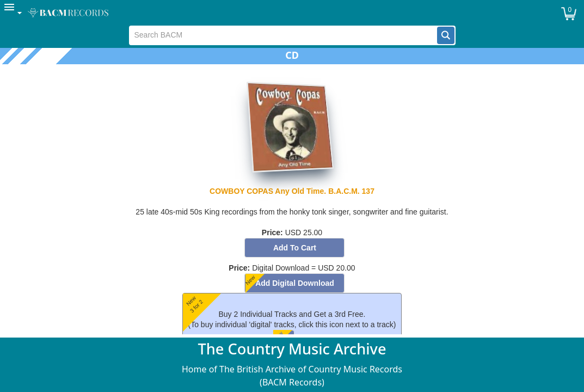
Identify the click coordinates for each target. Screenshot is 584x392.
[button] (446, 35)
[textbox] (283, 35)
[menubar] (292, 13)
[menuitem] (14, 13)
